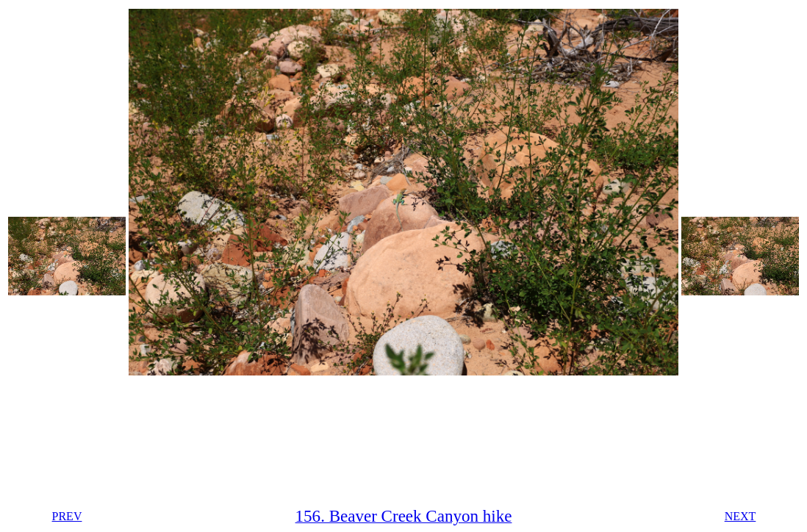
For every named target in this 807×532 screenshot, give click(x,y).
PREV (67, 516)
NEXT (740, 516)
